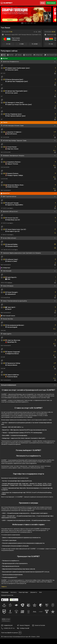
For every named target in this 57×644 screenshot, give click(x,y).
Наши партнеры (23, 592)
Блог (41, 592)
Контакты (14, 592)
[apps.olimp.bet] (5, 600)
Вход (43, 3)
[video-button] (55, 208)
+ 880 (39, 32)
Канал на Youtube (39, 625)
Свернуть (4, 587)
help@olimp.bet (7, 625)
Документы (34, 592)
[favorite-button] (34, 32)
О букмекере (5, 592)
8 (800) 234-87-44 (8, 628)
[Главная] (7, 3)
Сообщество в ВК (23, 628)
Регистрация (51, 3)
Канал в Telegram (23, 625)
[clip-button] (2, 65)
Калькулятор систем (7, 595)
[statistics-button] (36, 32)
